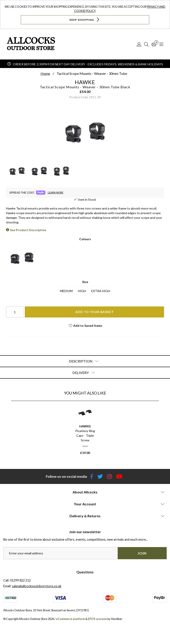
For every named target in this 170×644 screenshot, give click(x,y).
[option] (85, 432)
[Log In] (139, 44)
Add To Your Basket (95, 312)
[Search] (146, 44)
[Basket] (154, 44)
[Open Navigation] (161, 44)
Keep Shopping (85, 20)
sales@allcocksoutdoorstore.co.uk (37, 586)
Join (142, 553)
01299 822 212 (20, 580)
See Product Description (28, 230)
